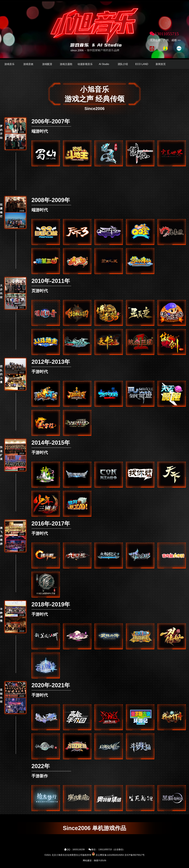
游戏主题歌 (66, 64)
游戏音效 (28, 64)
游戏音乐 (9, 64)
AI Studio (104, 64)
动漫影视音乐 (85, 64)
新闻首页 (161, 64)
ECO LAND (142, 64)
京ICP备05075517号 (135, 855)
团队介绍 (123, 64)
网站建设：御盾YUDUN (94, 860)
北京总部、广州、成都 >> (165, 40)
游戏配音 (47, 64)
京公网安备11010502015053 (110, 855)
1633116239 (79, 849)
